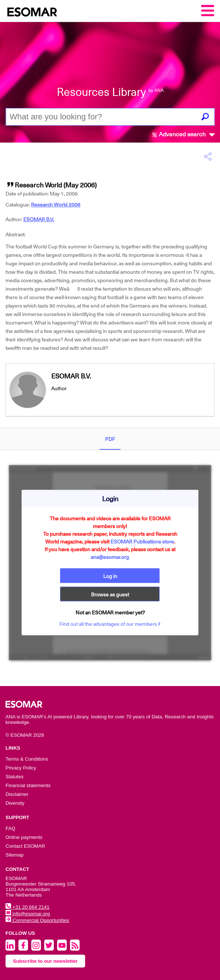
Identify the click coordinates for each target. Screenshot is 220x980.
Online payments (24, 837)
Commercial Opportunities (37, 920)
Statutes (15, 777)
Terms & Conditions (27, 759)
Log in (110, 576)
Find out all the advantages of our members (110, 624)
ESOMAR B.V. (39, 219)
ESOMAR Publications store (142, 542)
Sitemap (15, 855)
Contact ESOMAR (25, 846)
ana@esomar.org (110, 557)
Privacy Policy (21, 768)
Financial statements (28, 785)
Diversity (15, 803)
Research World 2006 (56, 205)
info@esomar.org (28, 914)
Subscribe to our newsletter (45, 961)
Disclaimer (17, 794)
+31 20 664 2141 (27, 907)
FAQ (11, 828)
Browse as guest (110, 595)
